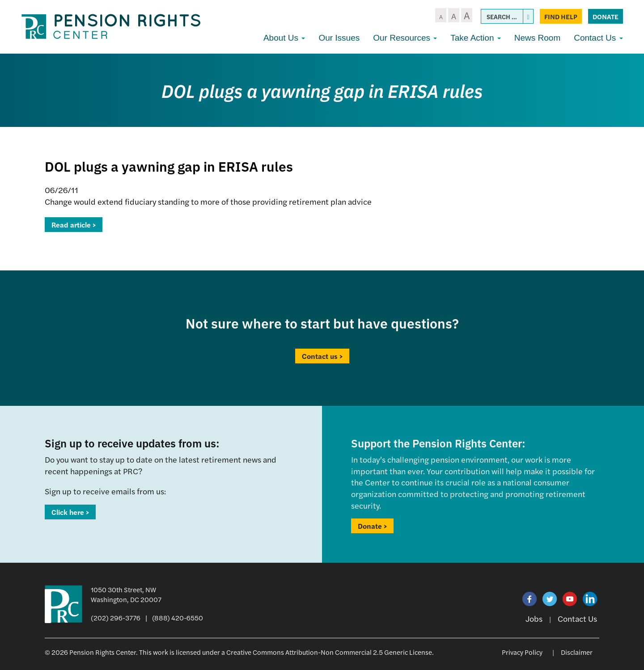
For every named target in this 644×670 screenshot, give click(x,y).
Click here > (70, 512)
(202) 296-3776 (116, 617)
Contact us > (322, 356)
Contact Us (598, 38)
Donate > (372, 526)
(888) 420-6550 (178, 617)
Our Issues (339, 38)
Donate (606, 16)
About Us (284, 38)
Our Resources (405, 38)
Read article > (74, 225)
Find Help (561, 16)
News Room (537, 38)
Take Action (475, 38)
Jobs (534, 618)
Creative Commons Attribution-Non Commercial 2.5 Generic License (329, 652)
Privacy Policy (522, 652)
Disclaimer (577, 652)
